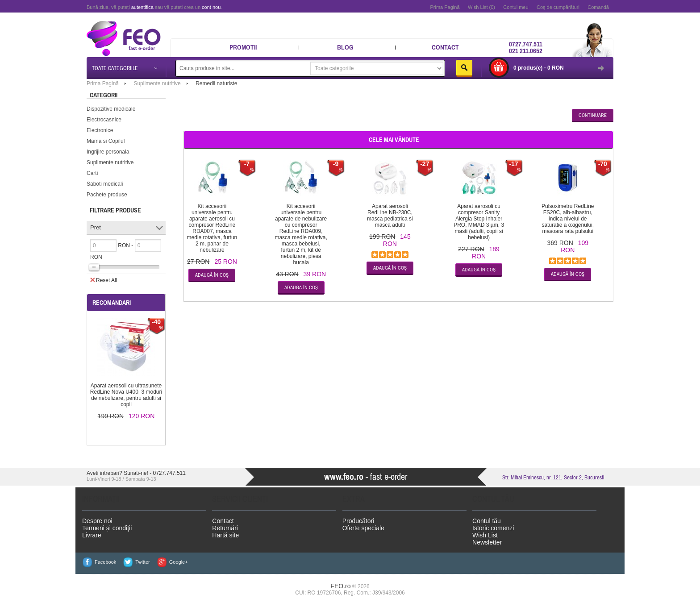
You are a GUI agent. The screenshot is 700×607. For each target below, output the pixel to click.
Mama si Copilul (106, 141)
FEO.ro (340, 586)
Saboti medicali (105, 184)
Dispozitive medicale (111, 109)
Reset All (104, 280)
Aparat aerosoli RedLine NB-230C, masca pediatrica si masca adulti (390, 216)
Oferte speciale (363, 528)
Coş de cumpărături (558, 7)
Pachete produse (107, 195)
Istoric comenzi (493, 528)
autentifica (142, 7)
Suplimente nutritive (110, 162)
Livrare (92, 535)
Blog (345, 47)
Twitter (142, 562)
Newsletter (487, 542)
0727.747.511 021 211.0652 (526, 47)
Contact (445, 47)
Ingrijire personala (108, 152)
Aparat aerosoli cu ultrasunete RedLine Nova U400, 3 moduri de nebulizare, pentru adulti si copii (126, 395)
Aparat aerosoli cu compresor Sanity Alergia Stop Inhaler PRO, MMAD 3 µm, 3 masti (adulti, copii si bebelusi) (479, 222)
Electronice (100, 130)
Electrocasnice (104, 120)
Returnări (225, 528)
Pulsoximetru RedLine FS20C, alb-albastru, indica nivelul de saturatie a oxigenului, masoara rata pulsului (568, 219)
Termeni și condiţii (107, 528)
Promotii (243, 47)
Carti (92, 173)
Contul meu (516, 7)
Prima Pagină (445, 7)
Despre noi (97, 521)
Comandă (598, 7)
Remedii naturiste (216, 83)
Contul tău (487, 521)
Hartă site (225, 535)
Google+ (179, 562)
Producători (358, 521)
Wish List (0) (481, 7)
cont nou (211, 7)
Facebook (105, 562)
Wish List (485, 535)
